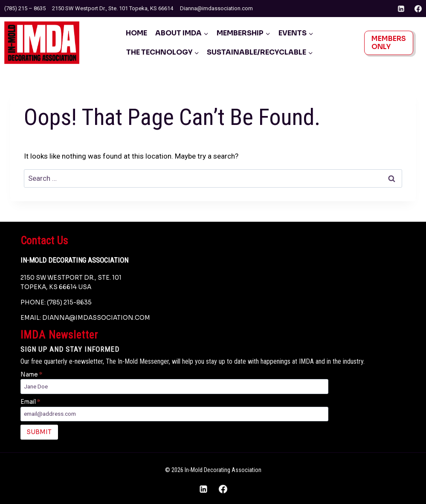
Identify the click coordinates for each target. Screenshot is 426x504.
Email (30, 402)
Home (136, 33)
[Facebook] (418, 9)
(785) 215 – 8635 (25, 8)
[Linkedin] (401, 9)
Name (31, 375)
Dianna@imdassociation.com (216, 8)
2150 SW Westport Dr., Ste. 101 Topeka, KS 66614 (113, 8)
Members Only (389, 43)
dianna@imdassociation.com (96, 318)
